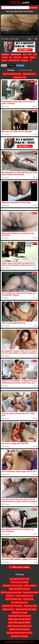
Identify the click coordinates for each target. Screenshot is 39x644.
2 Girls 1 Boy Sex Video (19, 582)
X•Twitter (11, 65)
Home (7, 642)
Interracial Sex (14, 60)
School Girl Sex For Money (12, 606)
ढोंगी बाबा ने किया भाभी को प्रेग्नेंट (20, 629)
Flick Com (10, 596)
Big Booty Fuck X (29, 74)
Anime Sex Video (30, 606)
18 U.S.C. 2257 (28, 642)
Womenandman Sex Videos (26, 609)
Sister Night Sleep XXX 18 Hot (19, 616)
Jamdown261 (16, 54)
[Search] (15, 8)
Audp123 (5, 54)
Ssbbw (26, 57)
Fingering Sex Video (31, 592)
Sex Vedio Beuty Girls (19, 602)
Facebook (20, 65)
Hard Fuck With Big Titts (12, 74)
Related (11, 70)
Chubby (5, 57)
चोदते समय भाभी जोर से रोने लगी (19, 589)
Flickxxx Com (28, 599)
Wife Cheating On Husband (11, 592)
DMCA (19, 642)
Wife (30, 54)
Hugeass (25, 60)
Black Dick (18, 57)
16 (35, 39)
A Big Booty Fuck (20, 77)
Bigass (33, 57)
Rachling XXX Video (20, 613)
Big (11, 57)
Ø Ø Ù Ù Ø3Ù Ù (31, 586)
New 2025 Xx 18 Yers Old (19, 579)
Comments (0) (25, 70)
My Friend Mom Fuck (14, 599)
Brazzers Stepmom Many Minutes (19, 633)
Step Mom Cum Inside (19, 636)
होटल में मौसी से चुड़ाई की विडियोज (19, 623)
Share (4, 65)
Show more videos (19, 567)
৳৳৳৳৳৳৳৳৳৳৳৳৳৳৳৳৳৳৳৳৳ (24, 596)
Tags (13, 642)
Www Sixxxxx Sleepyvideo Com (19, 626)
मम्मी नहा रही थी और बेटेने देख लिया (19, 619)
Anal (25, 54)
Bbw (35, 54)
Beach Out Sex (8, 609)
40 (29, 39)
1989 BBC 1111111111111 (13, 586)
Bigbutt (4, 60)
